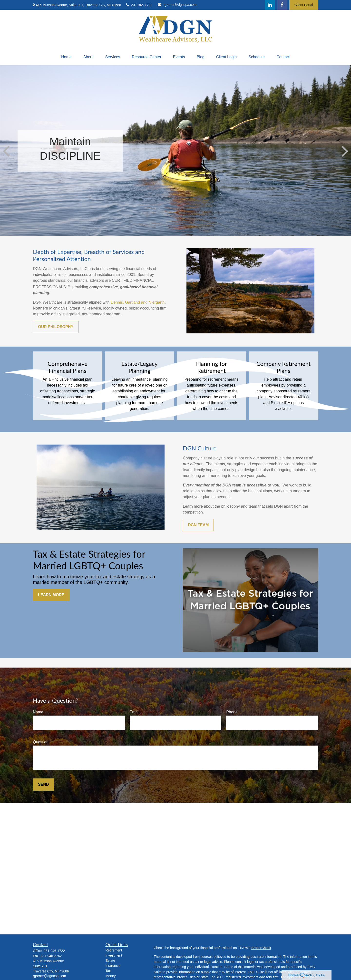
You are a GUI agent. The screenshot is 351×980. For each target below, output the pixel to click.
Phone (232, 712)
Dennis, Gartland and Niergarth (138, 302)
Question (41, 742)
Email (135, 712)
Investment (114, 955)
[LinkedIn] (270, 5)
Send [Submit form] (43, 784)
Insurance (113, 966)
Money (111, 976)
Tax (108, 971)
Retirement (114, 950)
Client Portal (304, 5)
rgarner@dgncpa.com (177, 5)
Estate (110, 961)
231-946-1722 (139, 5)
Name (38, 712)
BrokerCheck (261, 948)
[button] (66, 57)
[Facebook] (282, 5)
